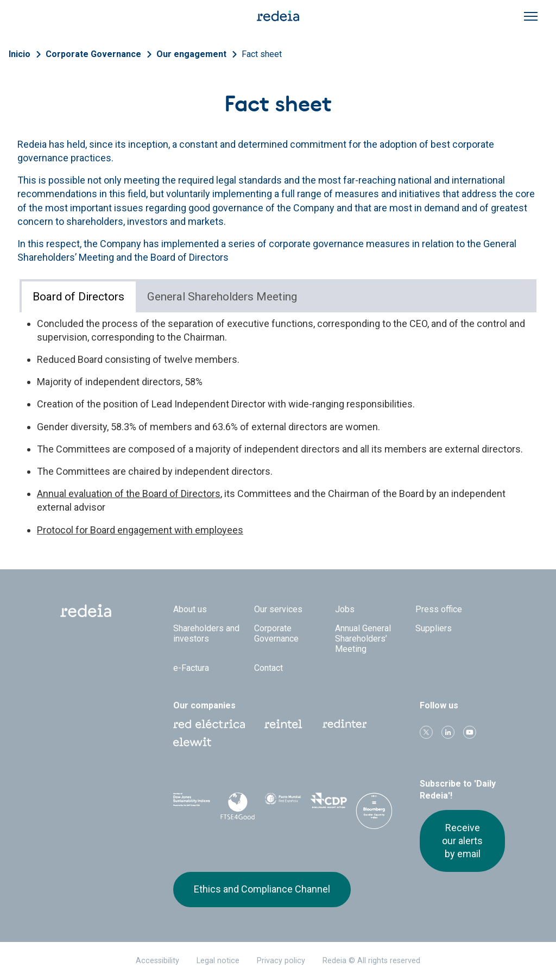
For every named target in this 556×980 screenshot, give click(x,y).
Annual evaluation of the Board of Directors (129, 494)
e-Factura (191, 668)
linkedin (448, 732)
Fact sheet (262, 54)
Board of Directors (78, 297)
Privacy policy (281, 961)
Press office (439, 609)
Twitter (426, 732)
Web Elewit (192, 742)
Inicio (20, 54)
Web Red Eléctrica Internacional (345, 724)
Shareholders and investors (206, 633)
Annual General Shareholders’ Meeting (363, 639)
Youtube (470, 732)
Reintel (283, 724)
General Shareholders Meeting (222, 297)
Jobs (345, 609)
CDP (328, 804)
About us (190, 609)
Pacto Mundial (283, 805)
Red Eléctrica (209, 724)
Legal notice (218, 961)
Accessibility (157, 961)
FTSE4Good (237, 806)
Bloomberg (374, 815)
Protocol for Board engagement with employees (140, 530)
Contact (268, 668)
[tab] (79, 297)
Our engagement (191, 54)
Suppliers (434, 628)
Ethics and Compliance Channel (262, 889)
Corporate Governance (93, 54)
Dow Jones (192, 804)
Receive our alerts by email (462, 841)
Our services (278, 609)
